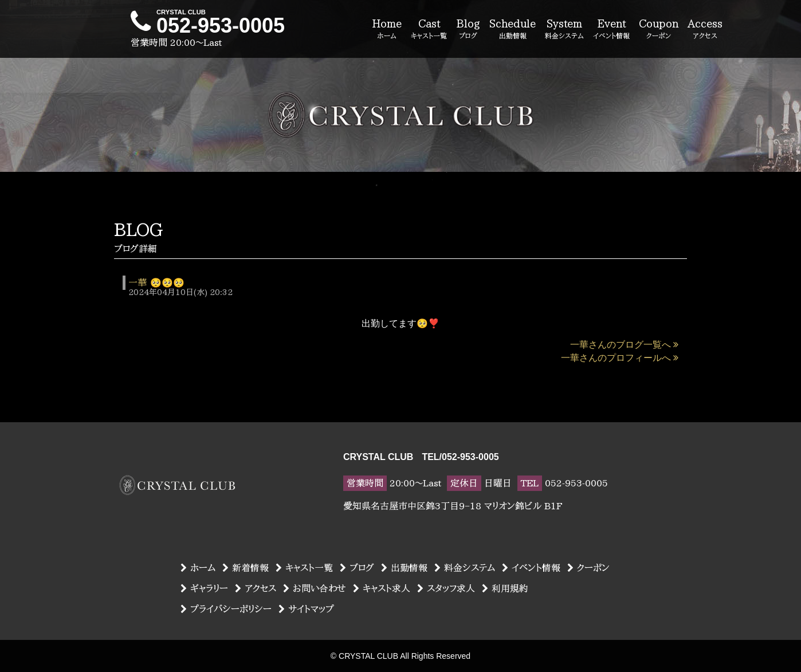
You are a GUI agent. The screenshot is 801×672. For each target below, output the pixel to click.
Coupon (659, 30)
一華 (138, 282)
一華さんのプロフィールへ (620, 358)
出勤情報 (404, 568)
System (564, 30)
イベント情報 (531, 568)
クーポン (588, 568)
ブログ (357, 568)
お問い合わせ (315, 588)
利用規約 (505, 588)
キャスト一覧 (304, 568)
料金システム (465, 568)
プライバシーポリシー (226, 609)
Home (387, 30)
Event (611, 30)
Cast (429, 30)
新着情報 (246, 568)
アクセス (256, 588)
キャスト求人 (382, 588)
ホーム (198, 568)
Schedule (513, 30)
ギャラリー (204, 588)
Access (705, 30)
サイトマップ (306, 609)
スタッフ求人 (446, 588)
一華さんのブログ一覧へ (624, 345)
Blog (468, 30)
